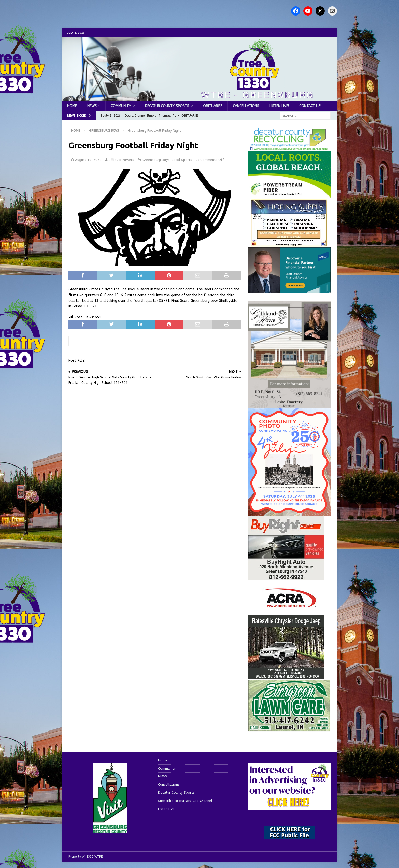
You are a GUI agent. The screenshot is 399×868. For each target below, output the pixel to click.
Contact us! (310, 106)
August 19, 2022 (88, 160)
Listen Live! (279, 106)
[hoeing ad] (289, 244)
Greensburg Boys (156, 160)
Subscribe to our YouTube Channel (185, 801)
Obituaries (213, 106)
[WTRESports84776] (286, 676)
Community (121, 106)
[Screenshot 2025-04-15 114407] (289, 729)
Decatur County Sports (167, 106)
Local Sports (182, 160)
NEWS (92, 106)
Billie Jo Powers (121, 160)
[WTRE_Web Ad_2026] (289, 195)
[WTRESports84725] (286, 577)
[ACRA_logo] (289, 605)
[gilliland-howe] (289, 405)
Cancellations (246, 106)
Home (72, 106)
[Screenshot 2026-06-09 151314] (289, 148)
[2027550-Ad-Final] (289, 290)
